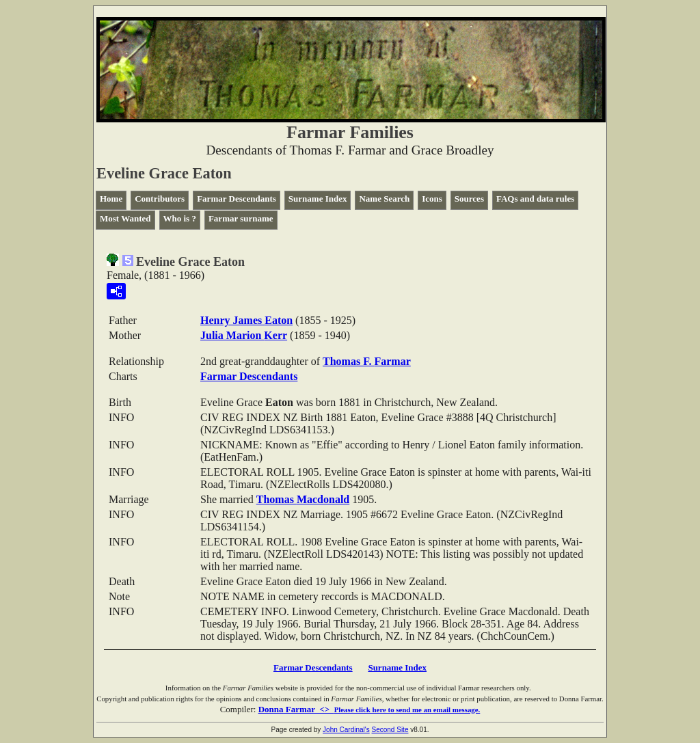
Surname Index (318, 199)
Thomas (303, 499)
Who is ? (180, 218)
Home (111, 199)
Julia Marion (244, 335)
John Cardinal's (346, 730)
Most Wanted (125, 218)
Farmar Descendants (237, 199)
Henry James (246, 320)
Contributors (160, 199)
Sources (469, 199)
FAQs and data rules (535, 199)
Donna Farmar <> (369, 709)
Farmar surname (241, 218)
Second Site (390, 730)
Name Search (384, 199)
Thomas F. (367, 361)
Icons (432, 199)
